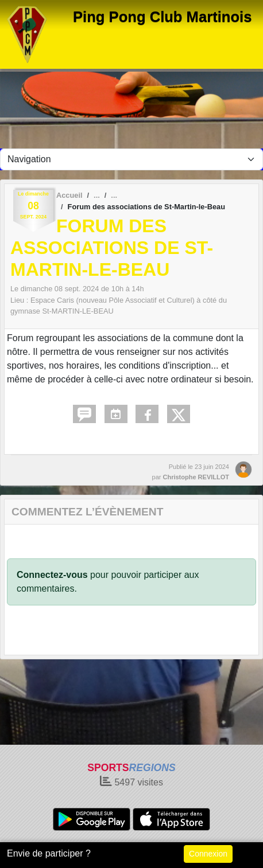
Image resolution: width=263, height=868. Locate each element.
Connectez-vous (52, 575)
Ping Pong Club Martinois (162, 17)
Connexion (208, 854)
